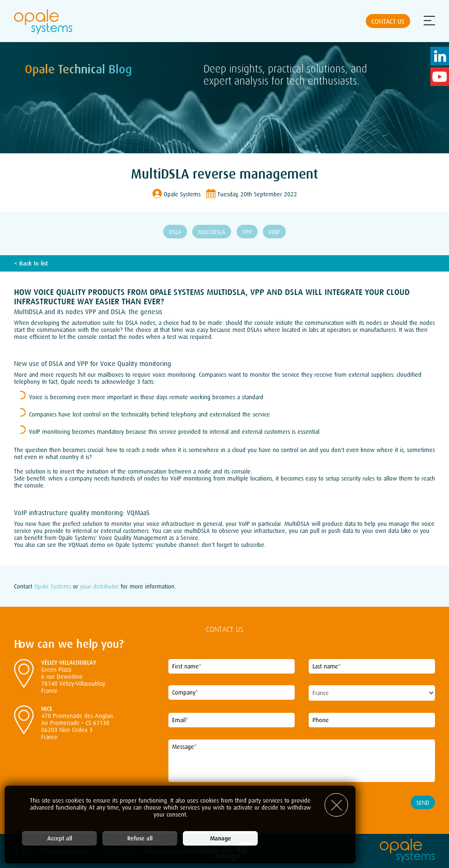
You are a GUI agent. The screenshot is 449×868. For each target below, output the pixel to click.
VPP (247, 232)
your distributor (99, 586)
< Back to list (31, 263)
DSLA (175, 232)
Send (423, 803)
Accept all (60, 838)
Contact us (388, 22)
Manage (221, 838)
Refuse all (140, 838)
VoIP (274, 232)
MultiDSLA (212, 232)
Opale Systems (53, 586)
